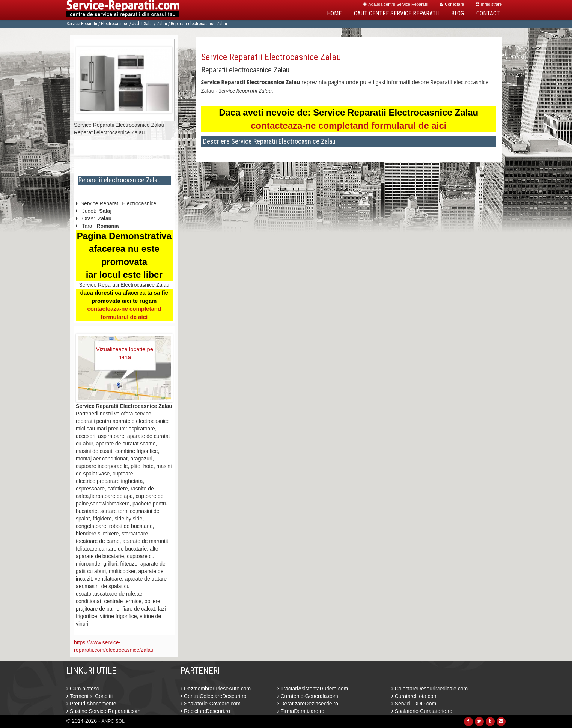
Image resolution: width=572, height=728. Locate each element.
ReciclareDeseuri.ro (205, 711)
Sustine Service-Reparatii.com (103, 711)
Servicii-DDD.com (414, 704)
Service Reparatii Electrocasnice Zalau (271, 57)
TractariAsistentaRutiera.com (313, 689)
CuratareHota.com (415, 696)
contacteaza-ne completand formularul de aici (348, 126)
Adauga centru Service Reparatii (396, 4)
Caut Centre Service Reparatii (396, 13)
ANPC (108, 721)
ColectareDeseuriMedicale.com (430, 689)
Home (334, 13)
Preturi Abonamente (91, 704)
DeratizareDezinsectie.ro (308, 704)
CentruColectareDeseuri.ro (213, 696)
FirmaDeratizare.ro (301, 711)
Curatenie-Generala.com (308, 696)
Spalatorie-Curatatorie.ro (422, 711)
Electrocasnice (115, 24)
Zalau (162, 24)
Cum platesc (83, 689)
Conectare (452, 4)
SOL (120, 721)
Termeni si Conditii (90, 696)
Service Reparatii (82, 24)
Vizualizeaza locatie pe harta (125, 353)
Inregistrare (489, 4)
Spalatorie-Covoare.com (211, 704)
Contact (488, 13)
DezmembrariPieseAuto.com (216, 689)
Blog (458, 13)
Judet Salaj (142, 24)
